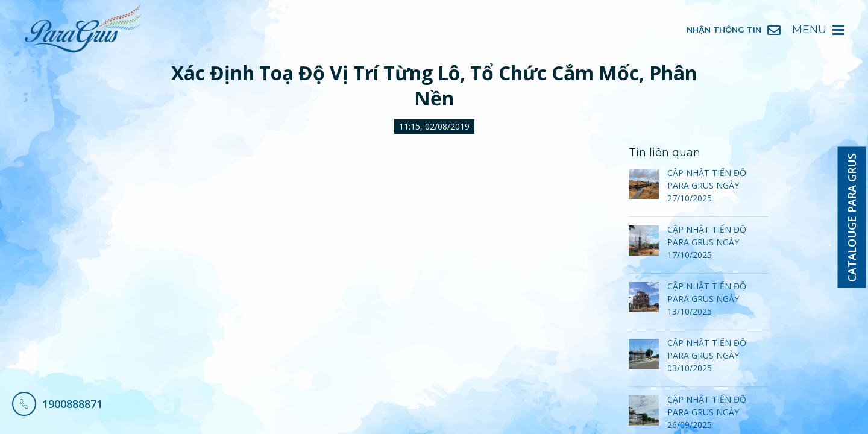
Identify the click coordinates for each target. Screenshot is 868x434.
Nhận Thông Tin (734, 30)
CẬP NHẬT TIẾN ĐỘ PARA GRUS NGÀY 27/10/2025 (707, 185)
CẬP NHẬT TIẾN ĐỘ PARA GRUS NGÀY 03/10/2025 (707, 355)
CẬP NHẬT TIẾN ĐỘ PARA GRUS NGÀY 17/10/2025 (707, 242)
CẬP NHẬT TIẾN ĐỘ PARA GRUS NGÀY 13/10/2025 (707, 299)
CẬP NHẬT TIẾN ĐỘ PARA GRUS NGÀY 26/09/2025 (707, 412)
